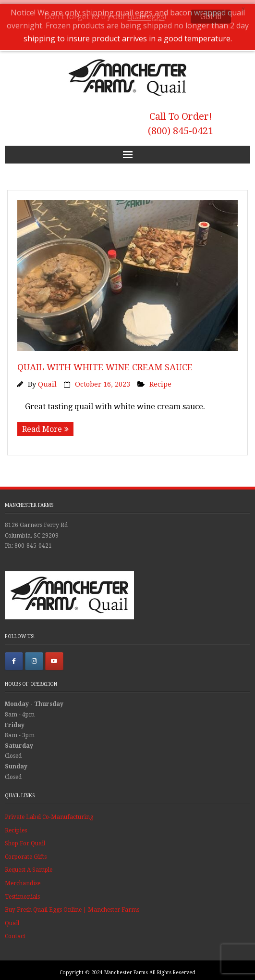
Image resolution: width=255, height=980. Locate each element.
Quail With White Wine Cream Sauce (105, 364)
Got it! (211, 16)
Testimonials (22, 893)
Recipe (160, 381)
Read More (42, 426)
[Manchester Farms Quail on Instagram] (34, 658)
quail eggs (146, 16)
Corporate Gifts (26, 854)
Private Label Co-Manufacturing (49, 814)
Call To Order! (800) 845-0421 (181, 120)
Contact (15, 933)
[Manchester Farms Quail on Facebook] (14, 658)
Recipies (16, 827)
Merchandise (23, 880)
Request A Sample (29, 867)
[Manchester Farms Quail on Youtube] (54, 658)
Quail (47, 381)
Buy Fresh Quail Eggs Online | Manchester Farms (72, 906)
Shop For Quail (25, 840)
